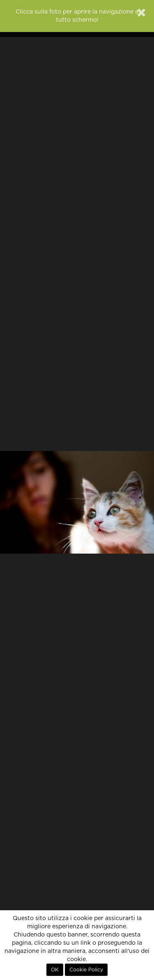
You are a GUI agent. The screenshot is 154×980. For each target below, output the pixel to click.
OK (55, 970)
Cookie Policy (86, 970)
